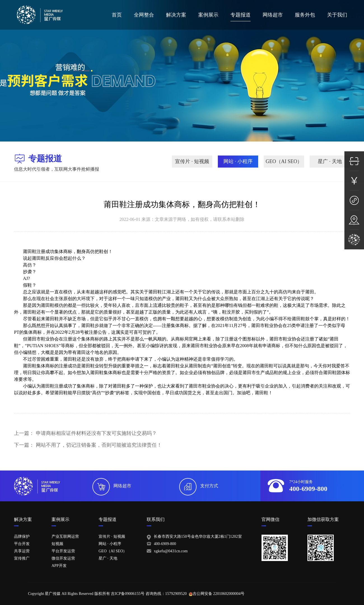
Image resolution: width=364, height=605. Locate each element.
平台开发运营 (63, 551)
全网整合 (144, 15)
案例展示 (208, 15)
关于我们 (337, 15)
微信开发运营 (63, 558)
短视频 (57, 544)
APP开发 (59, 566)
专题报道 (241, 15)
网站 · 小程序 (238, 161)
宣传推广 (22, 558)
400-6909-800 (165, 544)
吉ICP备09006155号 (128, 594)
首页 (117, 15)
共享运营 (22, 551)
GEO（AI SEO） (284, 161)
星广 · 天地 (330, 161)
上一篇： (85, 433)
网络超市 (273, 15)
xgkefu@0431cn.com (171, 551)
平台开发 (22, 544)
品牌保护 (22, 536)
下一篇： (88, 445)
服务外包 (305, 15)
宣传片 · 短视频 (192, 161)
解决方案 (176, 15)
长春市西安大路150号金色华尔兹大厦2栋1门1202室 (198, 536)
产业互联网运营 (65, 536)
